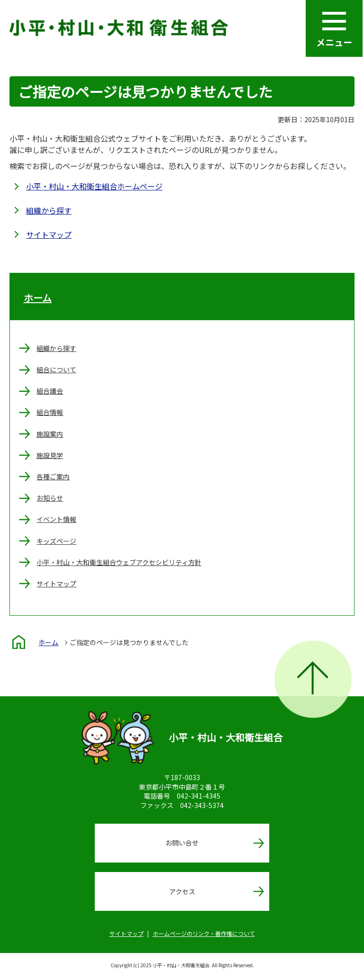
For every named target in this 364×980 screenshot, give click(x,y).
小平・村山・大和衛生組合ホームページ (94, 186)
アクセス (182, 891)
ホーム (38, 298)
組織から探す (49, 210)
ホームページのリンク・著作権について (204, 933)
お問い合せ (182, 843)
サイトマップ (49, 234)
